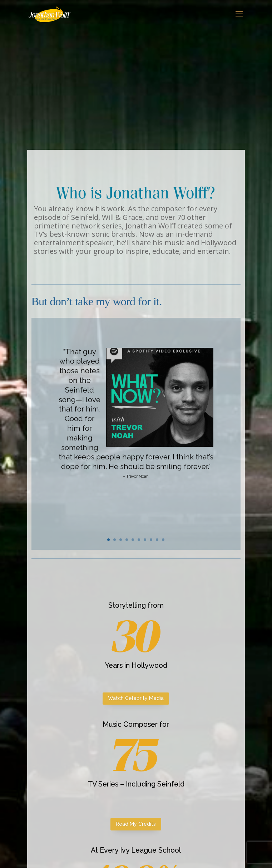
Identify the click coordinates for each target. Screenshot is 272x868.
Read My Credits (136, 824)
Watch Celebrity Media (136, 698)
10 (163, 540)
